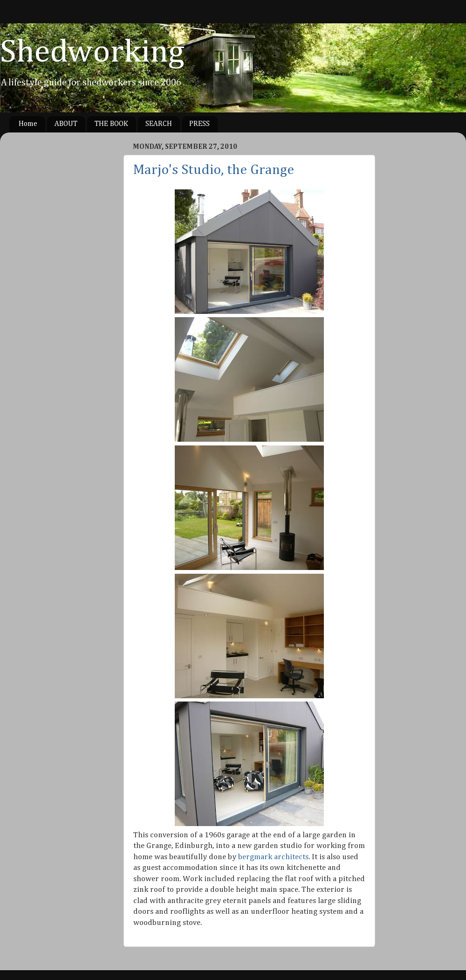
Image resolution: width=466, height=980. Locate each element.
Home (28, 124)
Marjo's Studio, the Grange (214, 170)
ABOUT (66, 124)
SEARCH (159, 124)
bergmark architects (273, 857)
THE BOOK (111, 124)
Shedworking (92, 53)
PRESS (199, 124)
